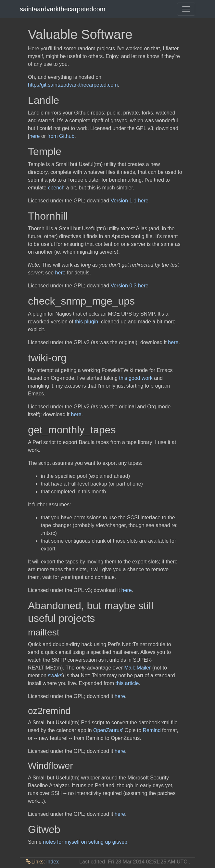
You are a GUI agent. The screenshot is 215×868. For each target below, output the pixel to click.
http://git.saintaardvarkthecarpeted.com (73, 85)
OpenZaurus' (108, 730)
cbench (56, 188)
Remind (152, 730)
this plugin (86, 322)
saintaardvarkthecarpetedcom (63, 9)
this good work (136, 378)
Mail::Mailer (137, 668)
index (53, 862)
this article (127, 683)
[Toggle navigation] (186, 9)
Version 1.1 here (129, 201)
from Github (61, 136)
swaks (55, 675)
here (34, 136)
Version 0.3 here (129, 286)
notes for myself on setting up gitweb (85, 842)
